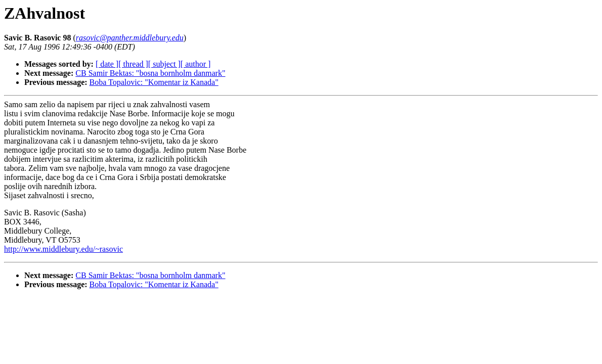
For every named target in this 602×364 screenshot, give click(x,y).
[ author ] (196, 64)
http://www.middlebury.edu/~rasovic (63, 249)
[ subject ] (164, 64)
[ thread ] (133, 64)
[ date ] (107, 64)
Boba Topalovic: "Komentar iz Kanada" (154, 82)
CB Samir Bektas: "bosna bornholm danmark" (150, 73)
